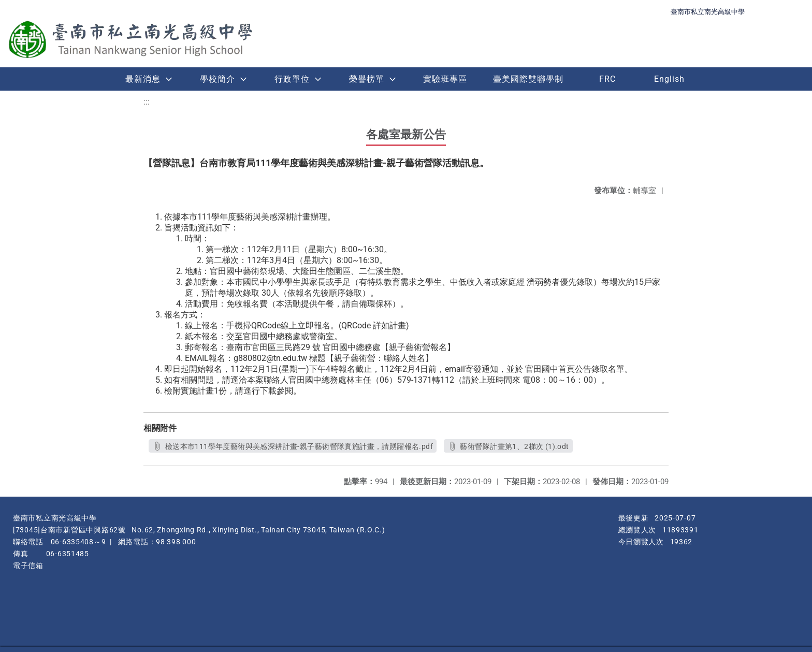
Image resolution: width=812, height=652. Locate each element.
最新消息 (143, 79)
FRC (607, 79)
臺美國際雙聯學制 (528, 79)
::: (147, 102)
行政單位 (292, 79)
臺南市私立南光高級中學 (708, 12)
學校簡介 (218, 79)
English (669, 79)
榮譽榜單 (367, 79)
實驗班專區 (445, 79)
